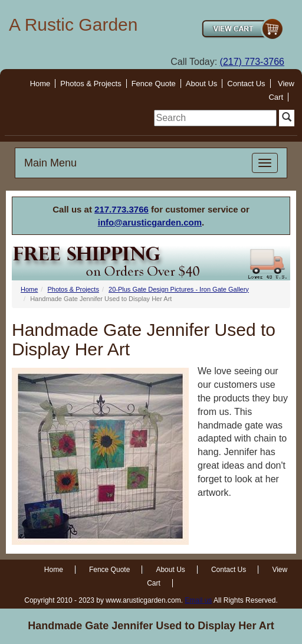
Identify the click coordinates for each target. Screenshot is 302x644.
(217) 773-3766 (252, 62)
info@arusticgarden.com (150, 222)
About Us (201, 84)
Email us (198, 600)
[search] (215, 118)
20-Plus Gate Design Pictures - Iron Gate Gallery (179, 289)
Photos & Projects (91, 84)
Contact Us (246, 84)
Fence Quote (154, 84)
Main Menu (50, 163)
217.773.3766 (122, 209)
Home (40, 84)
